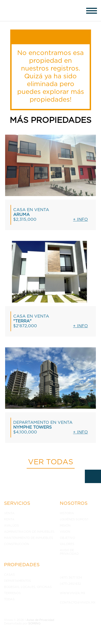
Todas (9, 599)
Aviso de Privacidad (69, 552)
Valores (67, 544)
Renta (9, 519)
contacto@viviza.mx (77, 603)
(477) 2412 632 (70, 584)
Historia (67, 513)
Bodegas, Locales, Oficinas (28, 587)
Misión (65, 526)
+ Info (80, 220)
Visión (65, 532)
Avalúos (11, 526)
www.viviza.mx (73, 593)
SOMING (34, 623)
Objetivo (67, 538)
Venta (9, 513)
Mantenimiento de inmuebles (29, 538)
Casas (9, 575)
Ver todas (51, 462)
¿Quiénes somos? (74, 519)
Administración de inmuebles (29, 532)
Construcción (17, 544)
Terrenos (12, 593)
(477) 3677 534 (71, 578)
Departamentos (18, 581)
